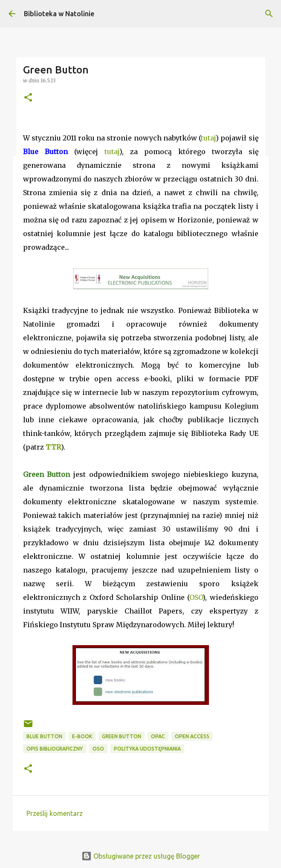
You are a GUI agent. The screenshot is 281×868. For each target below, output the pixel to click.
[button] (28, 98)
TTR (53, 447)
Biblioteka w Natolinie (59, 14)
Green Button (122, 736)
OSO (196, 597)
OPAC (158, 736)
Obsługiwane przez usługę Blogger (141, 856)
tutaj (208, 138)
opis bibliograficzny (55, 749)
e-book (82, 736)
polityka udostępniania (147, 749)
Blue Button (44, 736)
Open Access (192, 736)
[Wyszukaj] (269, 14)
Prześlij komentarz (55, 813)
